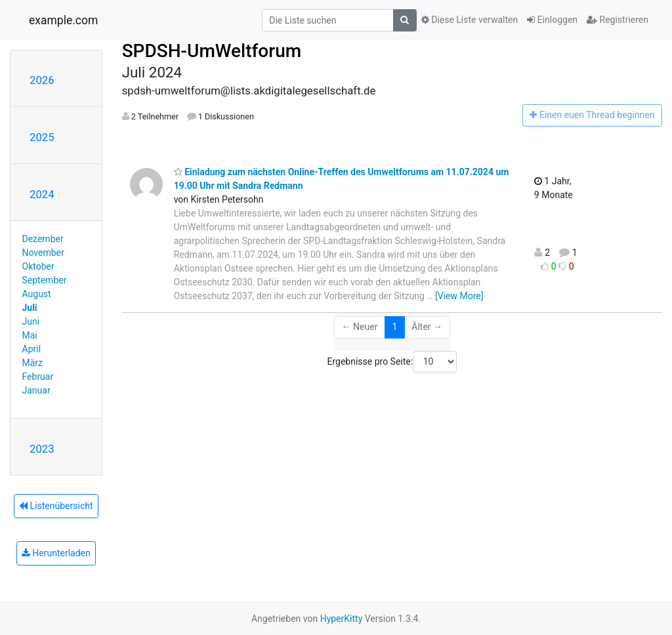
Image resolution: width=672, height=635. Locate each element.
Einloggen (552, 20)
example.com (63, 20)
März (33, 363)
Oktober (38, 266)
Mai (30, 335)
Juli (30, 308)
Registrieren (618, 20)
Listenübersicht (56, 506)
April (32, 349)
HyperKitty (342, 619)
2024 (42, 194)
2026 (42, 80)
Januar (36, 390)
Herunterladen (56, 553)
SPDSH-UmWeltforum (212, 51)
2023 (42, 449)
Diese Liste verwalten (470, 20)
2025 (42, 137)
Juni (31, 321)
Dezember (43, 239)
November (43, 253)
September (45, 280)
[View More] (459, 296)
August (37, 294)
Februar (38, 377)
